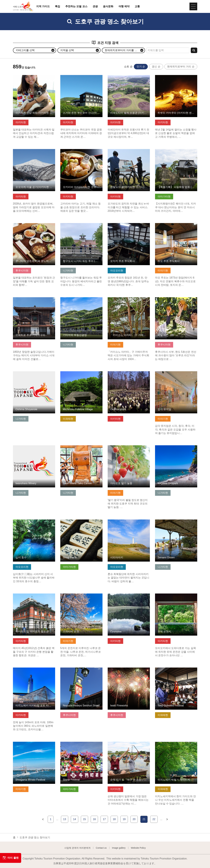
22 (154, 819)
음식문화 (108, 6)
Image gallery (119, 848)
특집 (58, 6)
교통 (137, 6)
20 (134, 819)
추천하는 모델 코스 (76, 6)
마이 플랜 (11, 858)
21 (144, 819)
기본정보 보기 (21, 77)
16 (94, 819)
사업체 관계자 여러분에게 (77, 848)
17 (104, 819)
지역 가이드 (43, 6)
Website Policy (138, 848)
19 (124, 819)
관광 (95, 6)
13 (65, 819)
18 (114, 819)
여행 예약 (124, 6)
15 (84, 819)
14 (75, 819)
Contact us (101, 848)
